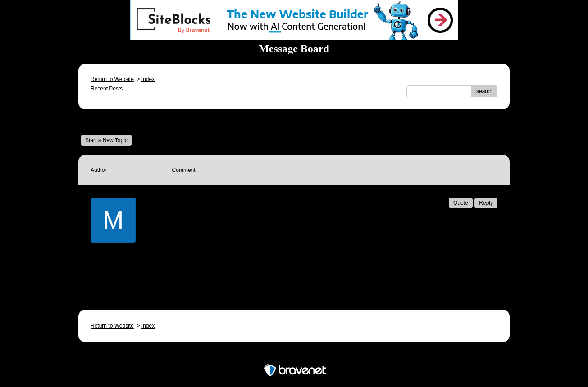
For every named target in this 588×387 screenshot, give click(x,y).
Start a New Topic (106, 140)
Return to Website (112, 79)
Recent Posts (107, 89)
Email (192, 275)
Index (148, 79)
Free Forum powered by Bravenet (294, 354)
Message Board (110, 122)
